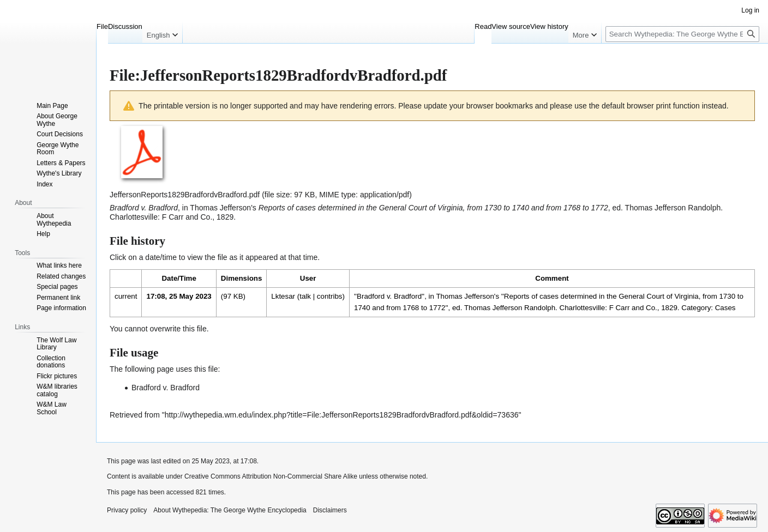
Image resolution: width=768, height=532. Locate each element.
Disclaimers (330, 510)
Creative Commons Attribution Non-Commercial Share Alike (271, 476)
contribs (330, 296)
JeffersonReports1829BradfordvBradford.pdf (185, 195)
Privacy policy (127, 510)
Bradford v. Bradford (166, 388)
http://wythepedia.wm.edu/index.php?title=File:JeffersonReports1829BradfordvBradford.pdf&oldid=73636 (342, 415)
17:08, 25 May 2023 (179, 296)
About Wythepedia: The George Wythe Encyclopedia (230, 510)
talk (305, 296)
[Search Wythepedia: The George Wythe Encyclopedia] (682, 34)
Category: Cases (708, 308)
